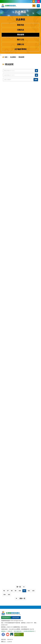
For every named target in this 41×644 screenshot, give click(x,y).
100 (20, 591)
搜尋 (36, 80)
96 (4, 591)
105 (9, 595)
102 (29, 591)
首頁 (5, 57)
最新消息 (21, 25)
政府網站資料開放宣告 (29, 631)
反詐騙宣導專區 (21, 49)
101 (24, 591)
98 (12, 591)
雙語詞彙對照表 (18, 631)
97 (8, 591)
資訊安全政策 (16, 618)
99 (16, 591)
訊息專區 (13, 57)
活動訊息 (21, 30)
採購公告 (21, 44)
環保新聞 (21, 35)
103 (33, 591)
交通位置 (10, 631)
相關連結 (3, 631)
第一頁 (19, 587)
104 (4, 595)
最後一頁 (22, 598)
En (38, 1)
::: (29, 1)
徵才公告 (21, 40)
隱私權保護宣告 (6, 618)
